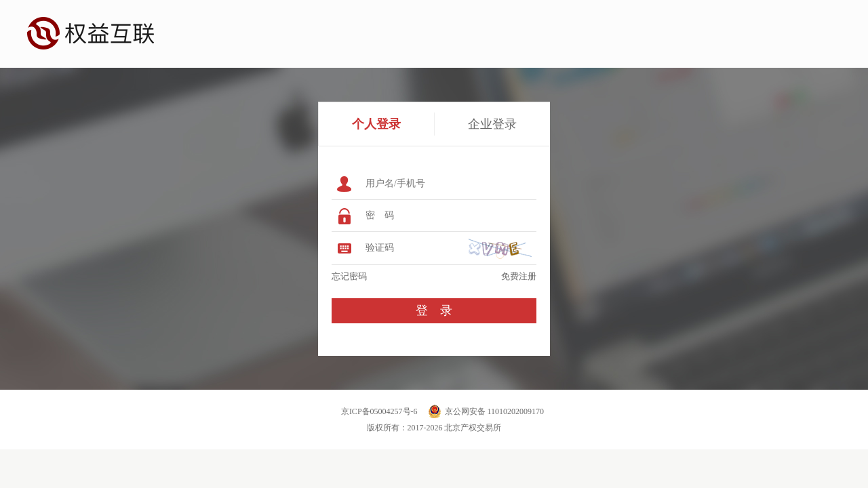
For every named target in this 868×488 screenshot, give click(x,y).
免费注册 (519, 276)
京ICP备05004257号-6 (379, 411)
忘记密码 (349, 276)
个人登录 (376, 124)
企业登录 (492, 124)
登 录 (434, 310)
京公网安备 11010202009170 (495, 411)
